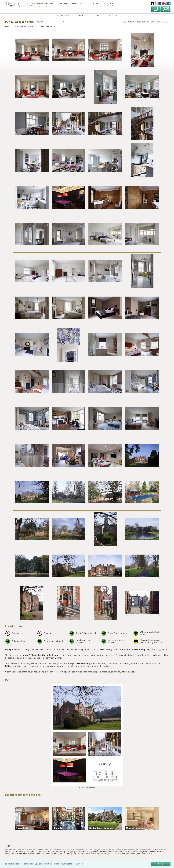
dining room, (143, 850)
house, (106, 852)
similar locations (28, 26)
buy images (43, 4)
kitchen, (112, 852)
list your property (60, 4)
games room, (59, 852)
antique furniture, (15, 850)
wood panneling (146, 853)
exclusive (96, 16)
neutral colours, (18, 853)
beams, (54, 850)
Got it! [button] (161, 864)
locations (30, 4)
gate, (72, 852)
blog (83, 4)
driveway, (152, 850)
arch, (23, 850)
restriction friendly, (66, 853)
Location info (13, 626)
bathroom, (48, 850)
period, (38, 853)
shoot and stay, (89, 853)
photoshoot (31, 6)
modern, (8, 853)
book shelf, (69, 850)
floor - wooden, (49, 852)
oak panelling (83, 663)
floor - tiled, (39, 852)
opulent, (27, 853)
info (7, 26)
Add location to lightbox (136, 22)
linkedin (169, 4)
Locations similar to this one (23, 795)
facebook (161, 4)
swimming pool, (125, 853)
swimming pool (143, 650)
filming (38, 6)
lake (102, 650)
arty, (27, 850)
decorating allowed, (131, 850)
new (81, 16)
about (99, 4)
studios (113, 16)
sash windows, (78, 853)
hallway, (90, 852)
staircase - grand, (108, 853)
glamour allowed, (80, 852)
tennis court (125, 650)
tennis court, (136, 853)
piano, (43, 853)
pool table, (50, 853)
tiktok (153, 4)
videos (91, 4)
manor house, (153, 852)
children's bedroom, (80, 850)
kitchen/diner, (130, 852)
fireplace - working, (19, 852)
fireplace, (9, 852)
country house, (109, 850)
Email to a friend (48, 26)
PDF (8, 680)
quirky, (56, 853)
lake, (137, 852)
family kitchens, (161, 850)
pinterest (165, 4)
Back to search (159, 22)
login (101, 6)
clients (75, 4)
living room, (144, 852)
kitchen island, (120, 852)
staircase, (99, 853)
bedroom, (61, 850)
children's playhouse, (95, 850)
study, (117, 853)
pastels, (33, 853)
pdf (14, 26)
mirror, (161, 852)
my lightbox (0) (108, 6)
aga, (7, 850)
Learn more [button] (78, 864)
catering (44, 6)
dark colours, (119, 850)
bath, (31, 850)
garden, (67, 852)
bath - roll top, (38, 850)
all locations (64, 16)
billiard (9, 666)
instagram (157, 4)
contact (109, 4)
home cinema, (98, 852)
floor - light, (30, 852)
